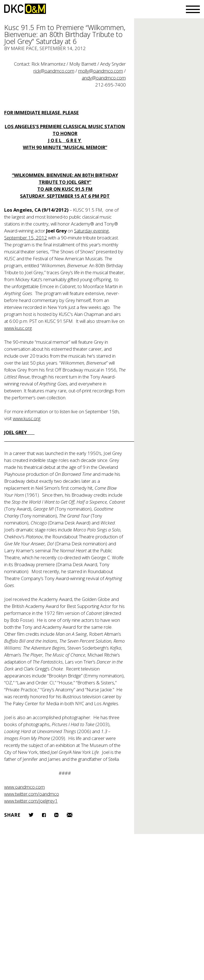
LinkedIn (56, 815)
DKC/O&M (25, 9)
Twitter (31, 815)
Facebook (44, 815)
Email (70, 815)
